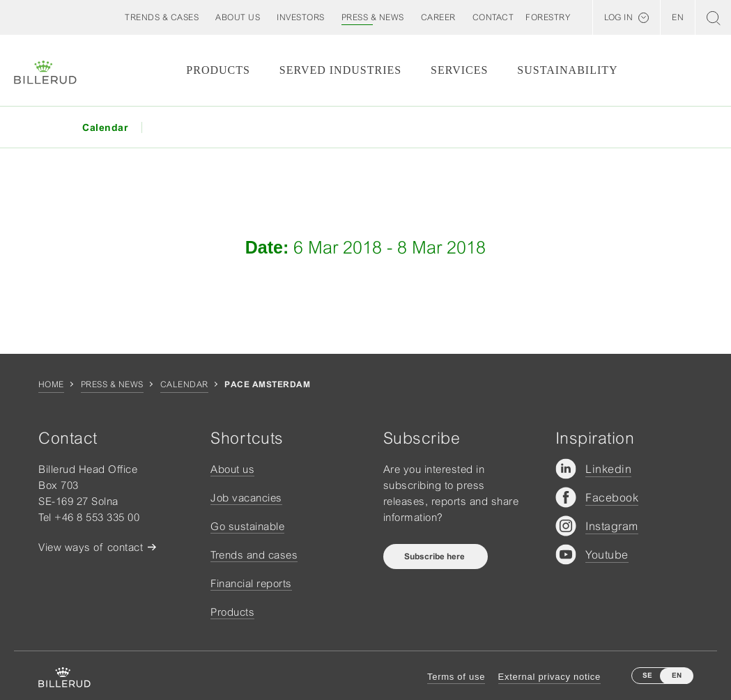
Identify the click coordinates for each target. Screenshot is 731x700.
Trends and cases (254, 555)
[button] (238, 17)
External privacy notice (549, 677)
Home (51, 384)
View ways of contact (91, 547)
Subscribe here (436, 557)
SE (647, 675)
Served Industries (340, 70)
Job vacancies (246, 498)
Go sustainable (247, 526)
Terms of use (456, 677)
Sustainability (567, 70)
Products (218, 70)
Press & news (112, 384)
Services (459, 70)
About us (232, 469)
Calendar (184, 384)
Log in (618, 17)
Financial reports (251, 583)
